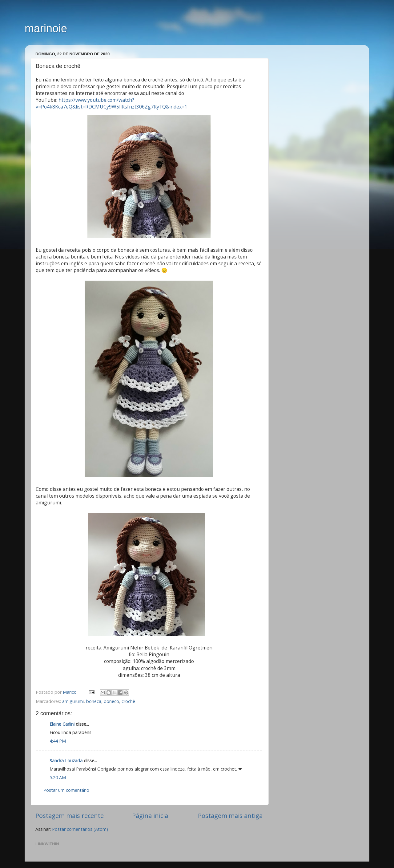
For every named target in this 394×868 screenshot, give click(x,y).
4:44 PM (58, 741)
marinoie (46, 28)
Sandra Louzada (66, 761)
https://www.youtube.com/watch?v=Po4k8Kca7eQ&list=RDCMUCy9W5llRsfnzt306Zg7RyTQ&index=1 (111, 103)
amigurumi (73, 701)
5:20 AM (58, 777)
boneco (111, 701)
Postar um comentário (66, 790)
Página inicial (151, 815)
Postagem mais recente (70, 815)
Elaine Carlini (62, 724)
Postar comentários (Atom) (80, 829)
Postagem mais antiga (230, 815)
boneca (94, 701)
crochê (128, 701)
